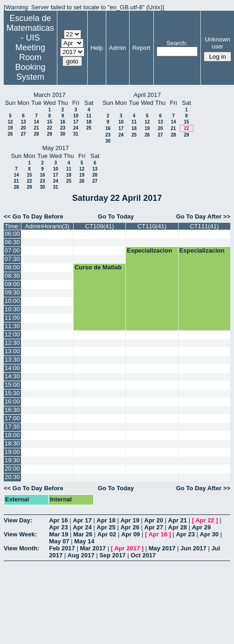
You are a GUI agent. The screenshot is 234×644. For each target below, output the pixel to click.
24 (76, 128)
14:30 (12, 376)
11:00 (12, 318)
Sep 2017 (112, 555)
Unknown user (217, 43)
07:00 (12, 250)
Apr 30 (209, 534)
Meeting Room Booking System (30, 62)
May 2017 (162, 548)
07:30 (12, 259)
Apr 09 (131, 534)
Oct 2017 (143, 555)
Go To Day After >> (203, 216)
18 (89, 122)
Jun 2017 (193, 548)
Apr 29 (201, 527)
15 (50, 122)
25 (89, 128)
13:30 (12, 360)
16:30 (12, 410)
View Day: (18, 520)
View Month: (21, 548)
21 (36, 128)
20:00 (12, 469)
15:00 (12, 385)
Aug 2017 (81, 555)
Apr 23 (58, 527)
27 (23, 134)
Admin (118, 48)
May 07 (59, 541)
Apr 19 (130, 520)
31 (76, 134)
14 (36, 122)
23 (63, 128)
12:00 (12, 334)
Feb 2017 (62, 548)
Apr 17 (82, 520)
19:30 (12, 460)
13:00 (12, 351)
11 (89, 116)
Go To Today (116, 216)
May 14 (84, 541)
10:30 (12, 309)
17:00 (12, 418)
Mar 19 (58, 534)
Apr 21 (178, 520)
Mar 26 (83, 534)
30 (63, 134)
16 (63, 122)
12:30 (12, 343)
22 (50, 128)
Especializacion (149, 250)
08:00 (12, 267)
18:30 (12, 443)
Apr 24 (82, 527)
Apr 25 (106, 527)
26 (10, 134)
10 (76, 116)
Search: (177, 43)
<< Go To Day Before (34, 216)
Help (97, 48)
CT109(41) (100, 226)
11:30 (12, 326)
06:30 (12, 242)
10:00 (12, 301)
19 (10, 128)
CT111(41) (204, 226)
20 (23, 128)
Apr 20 (154, 520)
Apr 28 (178, 527)
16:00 (12, 401)
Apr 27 (154, 527)
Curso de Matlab (98, 267)
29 (50, 134)
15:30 (12, 393)
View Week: (20, 534)
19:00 (12, 452)
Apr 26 (130, 527)
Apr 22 (205, 520)
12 (10, 122)
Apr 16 (58, 520)
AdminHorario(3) (47, 226)
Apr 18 (106, 520)
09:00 (12, 284)
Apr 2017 (127, 548)
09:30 (12, 292)
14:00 (12, 368)
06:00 (12, 234)
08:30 (12, 276)
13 (23, 122)
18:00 (12, 435)
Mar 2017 (93, 548)
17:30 (12, 427)
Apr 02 (107, 534)
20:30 (12, 477)
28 (36, 134)
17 (76, 122)
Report (141, 48)
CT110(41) (152, 226)
